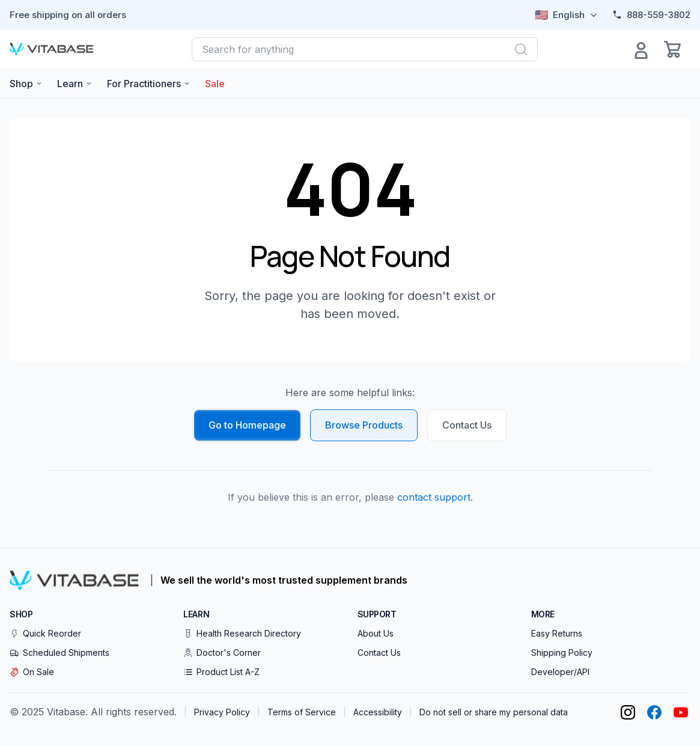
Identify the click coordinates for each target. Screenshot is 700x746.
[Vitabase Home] (53, 49)
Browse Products (364, 425)
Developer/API (560, 672)
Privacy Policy (222, 712)
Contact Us (467, 425)
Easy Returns (557, 633)
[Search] (521, 49)
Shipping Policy (562, 653)
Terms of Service (302, 712)
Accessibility (378, 712)
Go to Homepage (247, 425)
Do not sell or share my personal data (494, 712)
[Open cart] (672, 49)
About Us (376, 633)
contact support (434, 497)
